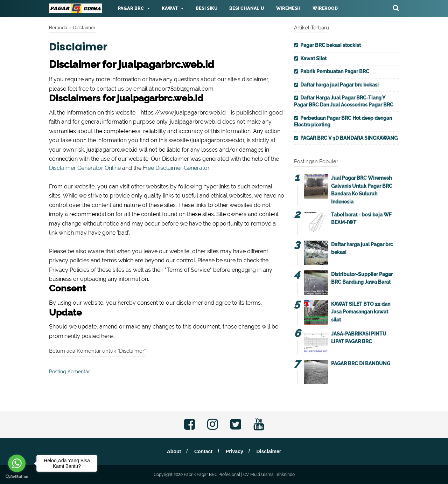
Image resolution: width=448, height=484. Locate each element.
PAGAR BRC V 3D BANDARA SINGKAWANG (349, 138)
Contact (203, 451)
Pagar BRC (131, 8)
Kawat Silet (313, 58)
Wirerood (325, 8)
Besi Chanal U (247, 8)
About (174, 451)
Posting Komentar (69, 372)
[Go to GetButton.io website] (17, 477)
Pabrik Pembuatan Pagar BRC (335, 71)
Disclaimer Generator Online (85, 168)
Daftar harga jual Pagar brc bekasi (339, 85)
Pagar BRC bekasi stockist (331, 45)
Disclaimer (269, 451)
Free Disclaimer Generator (176, 168)
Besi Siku (206, 8)
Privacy (234, 451)
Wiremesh (288, 8)
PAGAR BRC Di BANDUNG (361, 364)
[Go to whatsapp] (17, 463)
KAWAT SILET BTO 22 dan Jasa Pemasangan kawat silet (361, 312)
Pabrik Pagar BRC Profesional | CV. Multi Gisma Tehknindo (239, 475)
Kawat (170, 8)
